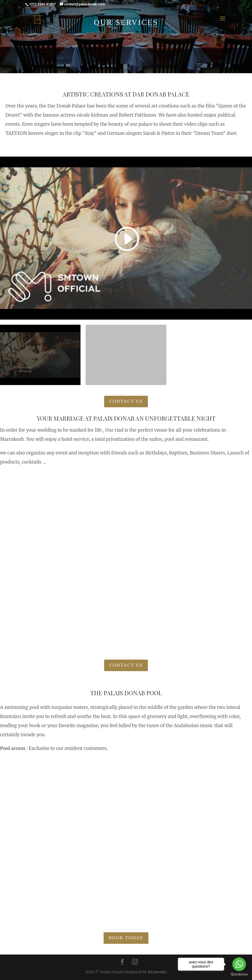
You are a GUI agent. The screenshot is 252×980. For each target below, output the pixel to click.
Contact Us (126, 401)
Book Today (126, 938)
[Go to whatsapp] (239, 964)
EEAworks (157, 972)
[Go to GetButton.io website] (239, 975)
